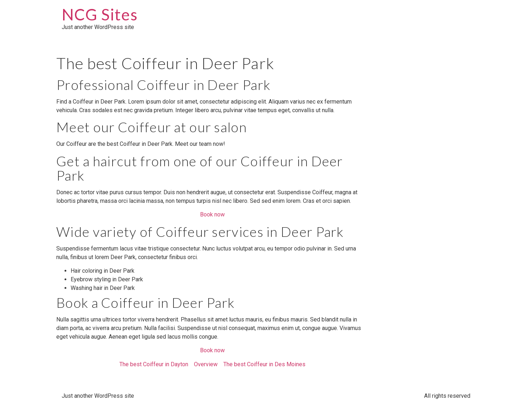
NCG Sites (100, 14)
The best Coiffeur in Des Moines (264, 364)
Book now (212, 214)
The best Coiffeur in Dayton (154, 364)
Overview (206, 364)
